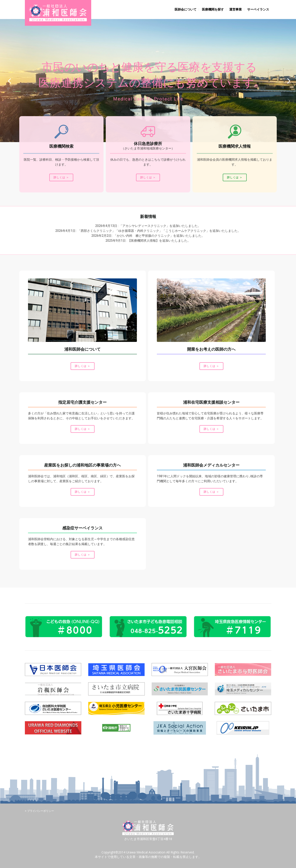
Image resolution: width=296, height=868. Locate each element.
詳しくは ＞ (61, 177)
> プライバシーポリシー (39, 811)
